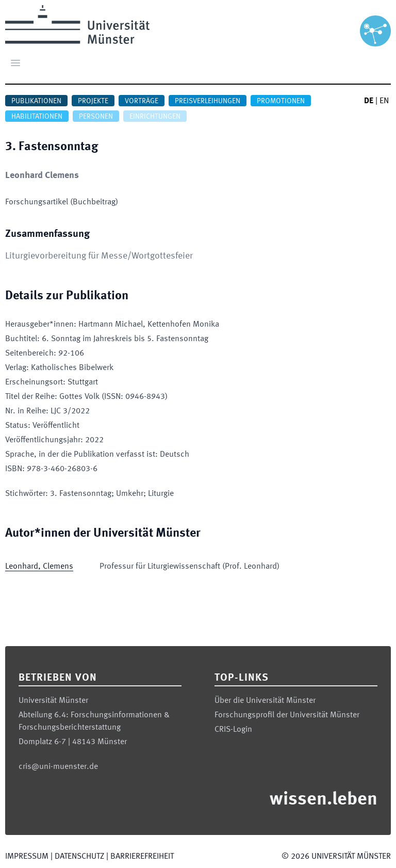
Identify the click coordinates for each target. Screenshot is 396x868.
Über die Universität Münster (265, 701)
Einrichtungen (155, 117)
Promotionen (281, 101)
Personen (96, 117)
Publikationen (36, 101)
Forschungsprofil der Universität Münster (287, 715)
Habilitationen (37, 117)
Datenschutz (79, 857)
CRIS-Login (233, 730)
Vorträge (142, 101)
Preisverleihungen (208, 101)
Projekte (93, 101)
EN (384, 101)
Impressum (27, 857)
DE (369, 101)
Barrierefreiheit (142, 857)
